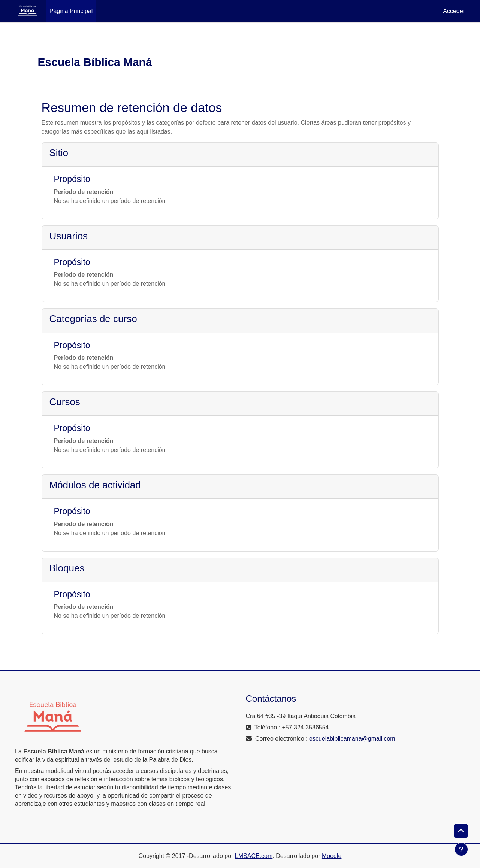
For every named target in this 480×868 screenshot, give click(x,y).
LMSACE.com (254, 856)
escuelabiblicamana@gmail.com (352, 739)
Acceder (454, 11)
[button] (461, 831)
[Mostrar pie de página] (461, 849)
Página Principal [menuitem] (71, 11)
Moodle (332, 856)
